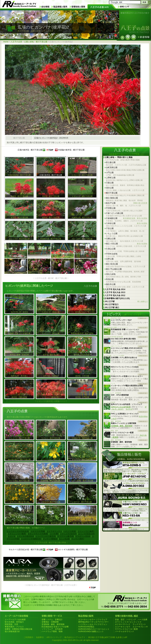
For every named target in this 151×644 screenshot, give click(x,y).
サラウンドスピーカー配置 (126, 629)
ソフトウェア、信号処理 (52, 629)
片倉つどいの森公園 (115, 213)
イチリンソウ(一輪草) (17, 534)
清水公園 (110, 188)
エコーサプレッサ (140, 627)
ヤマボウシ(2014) (83, 536)
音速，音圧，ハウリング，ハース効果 (131, 620)
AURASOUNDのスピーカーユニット (94, 629)
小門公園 (110, 173)
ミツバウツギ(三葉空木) (46, 536)
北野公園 (110, 259)
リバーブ (129, 409)
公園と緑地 (29, 42)
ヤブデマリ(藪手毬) (66, 536)
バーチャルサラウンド (125, 631)
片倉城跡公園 (127, 218)
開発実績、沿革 (11, 624)
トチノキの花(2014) (25, 536)
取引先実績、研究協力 (14, 622)
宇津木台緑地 (112, 254)
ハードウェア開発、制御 (52, 631)
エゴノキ (12, 536)
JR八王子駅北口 (112, 304)
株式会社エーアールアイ (75, 637)
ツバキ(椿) (54, 534)
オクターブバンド (123, 624)
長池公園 (110, 279)
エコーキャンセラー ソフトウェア (93, 620)
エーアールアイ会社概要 (15, 620)
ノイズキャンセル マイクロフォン (93, 624)
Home (6, 42)
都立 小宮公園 (127, 244)
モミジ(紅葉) (64, 539)
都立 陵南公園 (112, 198)
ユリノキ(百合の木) (86, 534)
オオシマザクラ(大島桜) (38, 534)
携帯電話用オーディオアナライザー (93, 622)
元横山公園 (111, 239)
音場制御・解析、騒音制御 (122, 426)
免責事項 (40, 637)
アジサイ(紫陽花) (50, 539)
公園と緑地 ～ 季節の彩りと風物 (119, 157)
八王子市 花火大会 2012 (115, 295)
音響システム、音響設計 (52, 620)
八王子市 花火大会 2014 (115, 289)
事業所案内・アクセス (14, 627)
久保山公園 (111, 249)
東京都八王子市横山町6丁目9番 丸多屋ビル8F (108, 637)
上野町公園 (111, 178)
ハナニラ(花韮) (70, 531)
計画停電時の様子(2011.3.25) (117, 298)
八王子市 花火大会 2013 (115, 292)
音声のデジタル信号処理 (121, 407)
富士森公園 (111, 162)
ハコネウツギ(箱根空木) (31, 539)
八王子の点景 (16, 42)
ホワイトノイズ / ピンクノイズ (128, 622)
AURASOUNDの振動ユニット (91, 631)
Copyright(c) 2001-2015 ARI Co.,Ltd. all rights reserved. (75, 640)
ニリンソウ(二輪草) (86, 531)
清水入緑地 (111, 274)
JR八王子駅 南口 (112, 307)
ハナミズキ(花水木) (68, 534)
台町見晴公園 (112, 167)
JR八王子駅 (126, 302)
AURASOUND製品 (86, 627)
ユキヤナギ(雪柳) (38, 531)
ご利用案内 (28, 637)
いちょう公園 (112, 234)
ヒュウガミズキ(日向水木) (18, 531)
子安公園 (110, 228)
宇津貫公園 (111, 208)
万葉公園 (110, 183)
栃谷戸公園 (127, 203)
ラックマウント (139, 624)
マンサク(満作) (78, 539)
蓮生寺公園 (111, 284)
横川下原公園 (42, 42)
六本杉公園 (127, 223)
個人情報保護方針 (12, 631)
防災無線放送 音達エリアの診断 (55, 627)
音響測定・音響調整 (50, 622)
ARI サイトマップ (54, 637)
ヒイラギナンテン (54, 531)
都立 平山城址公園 (114, 269)
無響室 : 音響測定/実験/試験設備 (18, 629)
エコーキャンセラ (123, 627)
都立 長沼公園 (112, 264)
